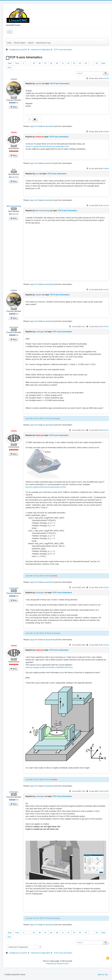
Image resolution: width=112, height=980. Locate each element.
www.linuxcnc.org (43, 43)
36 (40, 63)
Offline (14, 98)
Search (31, 43)
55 (97, 63)
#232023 (106, 645)
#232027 (106, 791)
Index (9, 43)
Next (103, 63)
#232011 (106, 327)
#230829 (106, 169)
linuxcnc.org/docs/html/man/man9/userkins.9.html (46, 487)
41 (68, 63)
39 (57, 63)
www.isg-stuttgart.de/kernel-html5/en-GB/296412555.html (49, 667)
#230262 (106, 78)
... (28, 63)
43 (80, 63)
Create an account (45, 126)
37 (45, 63)
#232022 (106, 587)
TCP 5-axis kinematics (60, 83)
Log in (32, 126)
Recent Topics (20, 43)
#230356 (106, 132)
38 (51, 63)
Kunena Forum (63, 964)
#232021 (106, 430)
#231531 (106, 290)
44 (86, 63)
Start (10, 63)
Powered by (51, 964)
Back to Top (103, 975)
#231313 (106, 205)
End (9, 68)
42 (74, 63)
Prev (17, 63)
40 (63, 63)
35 (34, 63)
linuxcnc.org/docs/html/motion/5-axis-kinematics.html (47, 146)
